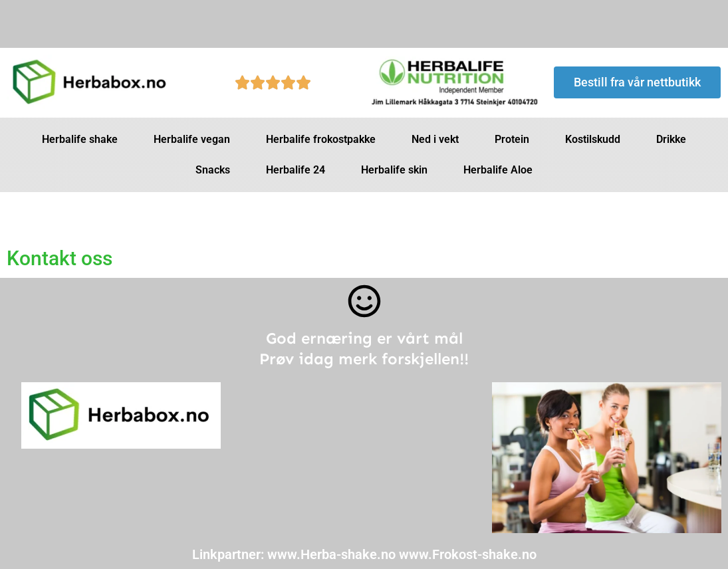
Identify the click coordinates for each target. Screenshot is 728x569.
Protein (512, 139)
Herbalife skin (394, 170)
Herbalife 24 (296, 170)
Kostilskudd (593, 139)
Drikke (671, 139)
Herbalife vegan (192, 139)
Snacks (213, 170)
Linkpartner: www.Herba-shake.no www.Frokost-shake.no (364, 554)
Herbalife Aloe (498, 170)
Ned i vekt (435, 139)
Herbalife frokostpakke (321, 139)
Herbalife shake (80, 139)
